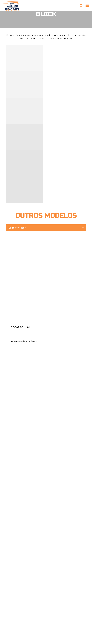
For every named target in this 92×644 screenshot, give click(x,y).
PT (66, 5)
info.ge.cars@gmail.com (24, 341)
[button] (81, 5)
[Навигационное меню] (87, 5)
